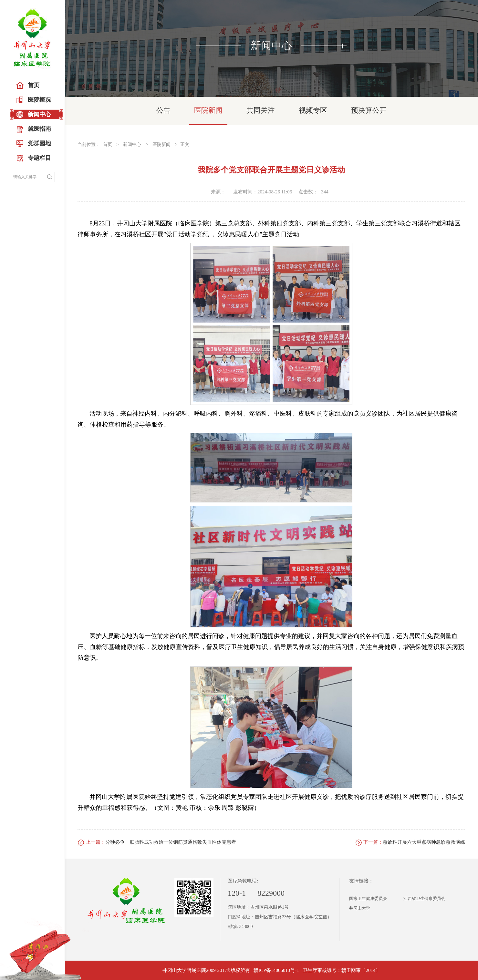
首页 (108, 144)
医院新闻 (208, 110)
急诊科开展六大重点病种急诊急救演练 (424, 842)
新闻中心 (132, 144)
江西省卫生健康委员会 (424, 898)
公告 (163, 110)
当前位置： (89, 144)
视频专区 (313, 110)
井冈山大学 (360, 908)
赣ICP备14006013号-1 (276, 970)
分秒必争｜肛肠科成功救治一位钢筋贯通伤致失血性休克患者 (171, 842)
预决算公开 (369, 110)
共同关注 (261, 110)
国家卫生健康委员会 (368, 898)
